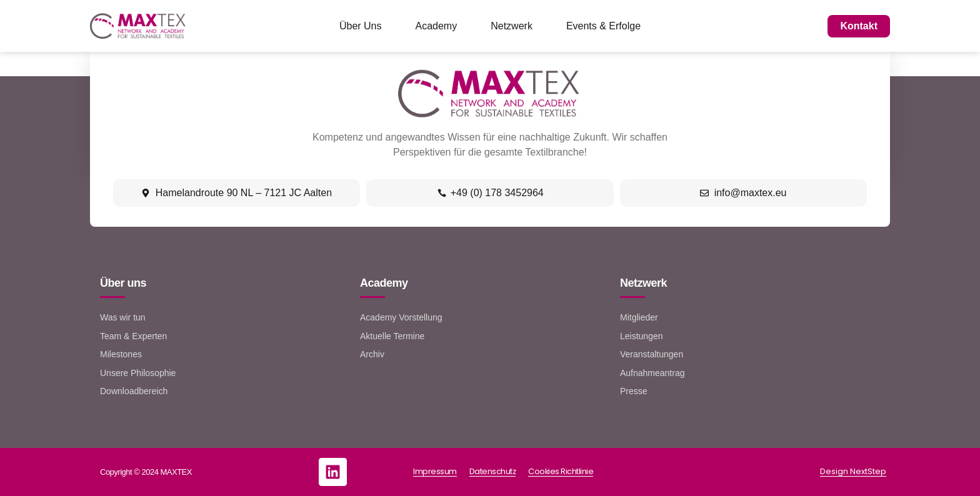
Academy (437, 26)
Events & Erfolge (603, 26)
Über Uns (361, 26)
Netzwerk (512, 26)
